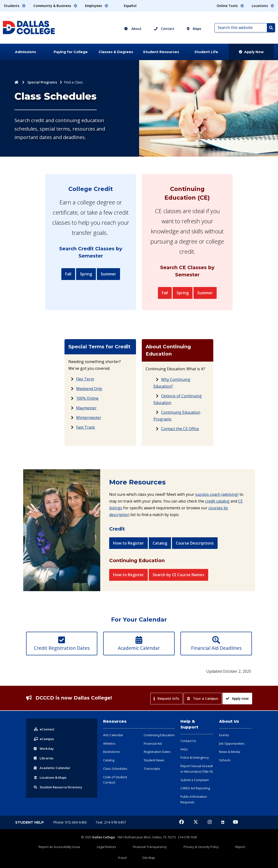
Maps (194, 29)
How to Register (128, 547)
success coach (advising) (217, 498)
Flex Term (85, 383)
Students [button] (15, 6)
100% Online (87, 402)
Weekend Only (89, 393)
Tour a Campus (202, 714)
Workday (44, 764)
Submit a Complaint (195, 796)
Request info (166, 714)
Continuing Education (159, 751)
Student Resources (161, 52)
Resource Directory (60, 803)
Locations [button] (263, 6)
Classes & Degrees (116, 52)
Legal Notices (100, 860)
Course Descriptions (195, 547)
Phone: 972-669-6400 (70, 838)
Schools (225, 776)
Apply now (237, 714)
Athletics (109, 759)
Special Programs (42, 82)
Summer (108, 274)
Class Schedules (115, 784)
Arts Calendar (113, 751)
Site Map (231, 860)
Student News (154, 776)
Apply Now (251, 52)
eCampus (45, 754)
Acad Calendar (53, 783)
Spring (86, 274)
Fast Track (86, 431)
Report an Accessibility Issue (63, 860)
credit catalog (217, 505)
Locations (52, 793)
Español (130, 6)
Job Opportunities (232, 759)
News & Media (230, 767)
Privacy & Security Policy (175, 860)
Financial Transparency (133, 860)
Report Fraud (209, 860)
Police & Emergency (195, 773)
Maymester (86, 412)
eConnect (45, 745)
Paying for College (71, 52)
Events (224, 751)
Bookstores (112, 767)
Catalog (160, 547)
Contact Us (188, 756)
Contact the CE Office (180, 433)
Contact (164, 29)
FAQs (184, 765)
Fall (68, 274)
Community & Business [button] (55, 6)
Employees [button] (97, 6)
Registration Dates (157, 767)
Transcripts (152, 784)
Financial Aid (153, 759)
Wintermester (89, 422)
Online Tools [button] (230, 6)
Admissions (25, 52)
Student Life (206, 52)
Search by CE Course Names (178, 583)
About (133, 29)
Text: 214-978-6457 (111, 838)
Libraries (44, 774)
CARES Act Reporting (195, 804)
